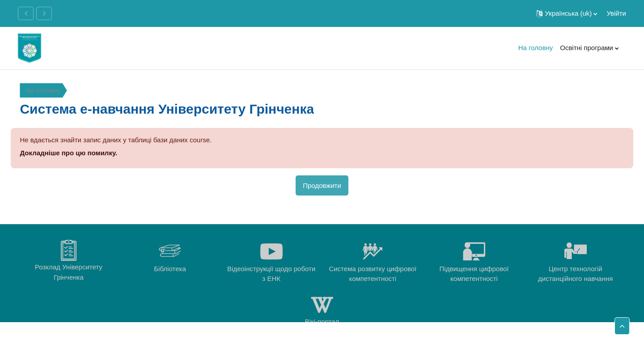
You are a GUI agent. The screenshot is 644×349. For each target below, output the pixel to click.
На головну (43, 90)
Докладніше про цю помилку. (68, 153)
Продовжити (322, 185)
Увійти (616, 13)
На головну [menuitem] (536, 48)
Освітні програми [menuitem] (587, 48)
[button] (567, 13)
